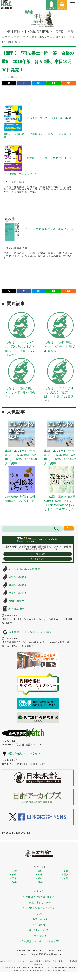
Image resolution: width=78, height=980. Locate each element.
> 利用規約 (39, 925)
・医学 (13, 878)
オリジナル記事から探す (24, 569)
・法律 (13, 871)
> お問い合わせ (39, 919)
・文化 (39, 874)
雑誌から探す (18, 585)
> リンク (39, 914)
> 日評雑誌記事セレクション (39, 908)
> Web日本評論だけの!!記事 (39, 897)
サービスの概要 (38, 554)
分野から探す (18, 577)
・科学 (39, 882)
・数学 (13, 882)
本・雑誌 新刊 (17, 609)
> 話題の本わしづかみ (39, 902)
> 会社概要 (39, 936)
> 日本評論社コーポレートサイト (39, 941)
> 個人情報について (37, 930)
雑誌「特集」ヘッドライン (24, 753)
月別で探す (16, 601)
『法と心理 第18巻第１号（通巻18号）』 (50, 229)
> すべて (39, 891)
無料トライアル (38, 559)
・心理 (65, 878)
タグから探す (18, 593)
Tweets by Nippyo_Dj (16, 833)
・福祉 (39, 878)
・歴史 (65, 874)
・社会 (13, 874)
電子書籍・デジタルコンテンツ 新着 (30, 632)
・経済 (65, 871)
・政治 (39, 871)
